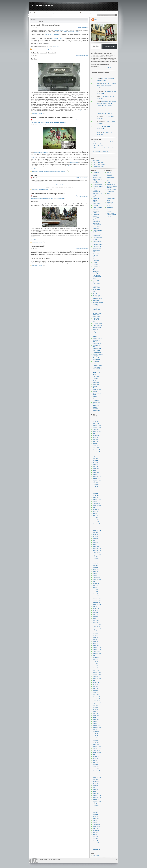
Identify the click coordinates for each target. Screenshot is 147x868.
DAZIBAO (50, 12)
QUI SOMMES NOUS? (39, 12)
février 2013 (96, 742)
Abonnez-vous (110, 46)
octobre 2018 (96, 602)
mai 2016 (95, 662)
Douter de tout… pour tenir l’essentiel (97, 255)
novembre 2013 (97, 724)
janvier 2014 (96, 719)
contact (108, 182)
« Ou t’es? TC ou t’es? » (52, 34)
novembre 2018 (97, 600)
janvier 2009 (96, 843)
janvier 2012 (96, 769)
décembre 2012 (97, 746)
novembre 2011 (97, 773)
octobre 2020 (96, 553)
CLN (98, 79)
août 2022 (96, 508)
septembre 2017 (97, 629)
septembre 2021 (97, 530)
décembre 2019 (97, 573)
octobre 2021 (96, 528)
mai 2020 (95, 563)
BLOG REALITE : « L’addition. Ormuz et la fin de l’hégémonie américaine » (107, 86)
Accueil (31, 12)
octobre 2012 (96, 750)
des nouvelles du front (42, 6)
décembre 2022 (97, 499)
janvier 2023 (96, 497)
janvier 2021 (96, 547)
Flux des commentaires (99, 164)
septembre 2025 (97, 431)
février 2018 (96, 619)
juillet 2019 (96, 584)
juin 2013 (95, 734)
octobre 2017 (96, 627)
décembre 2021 (97, 524)
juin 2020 (95, 561)
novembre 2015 (97, 674)
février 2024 (96, 470)
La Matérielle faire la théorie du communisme (98, 315)
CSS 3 (61, 861)
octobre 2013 (96, 726)
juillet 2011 (96, 781)
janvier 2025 (96, 448)
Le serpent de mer (98, 324)
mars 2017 (96, 641)
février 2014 (96, 717)
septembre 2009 (97, 826)
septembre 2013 (97, 728)
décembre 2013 (97, 722)
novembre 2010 (97, 798)
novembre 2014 (97, 699)
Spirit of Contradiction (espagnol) (96, 377)
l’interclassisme (74, 163)
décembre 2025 (97, 425)
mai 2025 (95, 440)
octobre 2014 (96, 701)
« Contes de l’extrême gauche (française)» (104, 146)
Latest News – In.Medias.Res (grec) (97, 320)
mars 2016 (96, 666)
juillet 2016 (96, 658)
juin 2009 (95, 833)
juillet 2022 (96, 510)
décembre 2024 (97, 450)
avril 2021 (96, 541)
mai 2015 (95, 687)
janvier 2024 (96, 472)
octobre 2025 (96, 429)
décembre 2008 (97, 845)
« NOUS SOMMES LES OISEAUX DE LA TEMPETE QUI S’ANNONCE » (72, 12)
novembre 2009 (97, 822)
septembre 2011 (97, 777)
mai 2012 (95, 761)
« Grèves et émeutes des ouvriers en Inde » (104, 148)
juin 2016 (95, 660)
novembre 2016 (97, 650)
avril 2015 (96, 689)
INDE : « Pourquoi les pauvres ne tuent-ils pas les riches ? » (48, 194)
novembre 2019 (97, 575)
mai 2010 (95, 810)
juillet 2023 (96, 485)
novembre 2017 (97, 625)
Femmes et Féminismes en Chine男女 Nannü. (98, 271)
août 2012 (96, 754)
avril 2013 (96, 738)
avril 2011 (96, 787)
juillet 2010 (96, 806)
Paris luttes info (97, 352)
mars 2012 (96, 765)
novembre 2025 (97, 427)
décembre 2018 (97, 598)
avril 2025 (96, 442)
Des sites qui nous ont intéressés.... (41, 171)
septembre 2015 (97, 678)
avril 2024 (96, 466)
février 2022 (96, 520)
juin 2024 (95, 462)
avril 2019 (96, 590)
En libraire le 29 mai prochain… (101, 144)
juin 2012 (95, 759)
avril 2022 (96, 516)
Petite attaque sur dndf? (38, 246)
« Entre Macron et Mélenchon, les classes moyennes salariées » (48, 122)
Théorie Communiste (59, 30)
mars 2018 (96, 617)
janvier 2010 (96, 818)
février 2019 (96, 594)
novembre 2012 (97, 748)
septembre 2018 (97, 604)
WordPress (34, 860)
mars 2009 (96, 839)
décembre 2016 (97, 647)
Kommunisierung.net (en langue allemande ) (98, 304)
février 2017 (96, 643)
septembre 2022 (97, 505)
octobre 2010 (96, 800)
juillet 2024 (96, 460)
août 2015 (96, 680)
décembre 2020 (97, 549)
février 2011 (96, 791)
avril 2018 (96, 615)
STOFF (95, 380)
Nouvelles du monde (37, 113)
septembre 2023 (97, 481)
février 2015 (96, 693)
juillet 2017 (96, 633)
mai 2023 (95, 489)
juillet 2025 (96, 435)
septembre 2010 (97, 802)
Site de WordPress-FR (99, 166)
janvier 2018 (96, 621)
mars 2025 (96, 444)
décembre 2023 (97, 475)
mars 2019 (96, 592)
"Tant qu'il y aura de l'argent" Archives (97, 174)
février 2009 (96, 841)
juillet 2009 (96, 831)
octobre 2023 (96, 479)
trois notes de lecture (56, 39)
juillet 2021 (96, 534)
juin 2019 (95, 586)
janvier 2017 (96, 645)
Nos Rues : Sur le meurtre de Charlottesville (43, 53)
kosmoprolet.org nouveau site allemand (97, 309)
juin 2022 (95, 512)
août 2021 (96, 532)
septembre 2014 (97, 703)
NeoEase (46, 861)
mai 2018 (95, 613)
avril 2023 (96, 491)
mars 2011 (96, 789)
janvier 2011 (96, 794)
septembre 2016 (97, 654)
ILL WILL (95, 293)
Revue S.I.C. (96, 371)
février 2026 (96, 421)
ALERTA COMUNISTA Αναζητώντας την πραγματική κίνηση (97, 193)
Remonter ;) (114, 859)
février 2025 (96, 446)
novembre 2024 (97, 452)
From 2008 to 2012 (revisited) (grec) (97, 277)
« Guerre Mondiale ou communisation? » (103, 142)
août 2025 (96, 433)
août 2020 (96, 557)
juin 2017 (95, 635)
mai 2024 (95, 464)
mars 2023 (96, 493)
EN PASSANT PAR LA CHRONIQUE (38, 15)
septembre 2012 (97, 752)
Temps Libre (96, 384)
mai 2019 (95, 588)
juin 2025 (95, 438)
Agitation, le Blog (97, 185)
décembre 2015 (97, 672)
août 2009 (96, 829)
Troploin (95, 397)
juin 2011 (95, 783)
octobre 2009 (96, 824)
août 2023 (96, 483)
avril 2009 (96, 837)
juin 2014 (95, 709)
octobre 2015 (96, 676)
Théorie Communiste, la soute (97, 393)
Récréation (34, 175)
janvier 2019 (96, 596)
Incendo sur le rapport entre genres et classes (98, 297)
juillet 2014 (96, 707)
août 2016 (96, 656)
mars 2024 (96, 468)
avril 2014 (96, 713)
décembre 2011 (97, 771)
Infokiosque (96, 301)
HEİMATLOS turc (97, 284)
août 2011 (96, 779)
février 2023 (96, 495)
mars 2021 (96, 543)
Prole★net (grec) (97, 365)
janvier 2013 (96, 744)
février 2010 (96, 816)
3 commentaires (84, 28)
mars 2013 (96, 740)
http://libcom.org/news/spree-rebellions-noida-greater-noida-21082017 (48, 199)
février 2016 (96, 668)
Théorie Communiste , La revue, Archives (97, 388)
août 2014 (96, 705)
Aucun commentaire (83, 55)
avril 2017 (96, 639)
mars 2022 (96, 518)
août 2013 (96, 730)
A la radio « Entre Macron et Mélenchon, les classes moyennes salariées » (52, 117)
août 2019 (96, 582)
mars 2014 (96, 715)
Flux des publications (98, 162)
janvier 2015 (96, 695)
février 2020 (96, 569)
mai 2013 (95, 736)
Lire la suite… (57, 46)
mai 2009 (95, 835)
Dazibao (110, 68)
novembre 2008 (97, 847)
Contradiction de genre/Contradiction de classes (112, 186)
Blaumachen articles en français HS (96, 216)
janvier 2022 (96, 522)
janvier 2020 (96, 571)
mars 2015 (96, 691)
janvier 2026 (96, 423)
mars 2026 (96, 419)
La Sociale (95, 12)
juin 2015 (95, 685)
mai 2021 (95, 538)
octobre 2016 (96, 652)
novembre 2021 (97, 526)
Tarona (99, 132)
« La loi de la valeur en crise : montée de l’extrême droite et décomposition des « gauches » (107, 104)
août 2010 (96, 804)
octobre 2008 (96, 849)
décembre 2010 (97, 796)
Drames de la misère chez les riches (111, 199)
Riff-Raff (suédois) (98, 373)
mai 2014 (95, 711)
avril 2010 (96, 812)
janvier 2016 (96, 670)
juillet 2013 (96, 732)
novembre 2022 (97, 501)
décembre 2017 (97, 623)
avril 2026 (96, 417)
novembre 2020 (97, 551)
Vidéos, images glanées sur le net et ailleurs (111, 215)
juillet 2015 (96, 682)
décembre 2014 (97, 697)
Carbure (70, 166)
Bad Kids (95, 205)
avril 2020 (96, 565)
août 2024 (96, 458)
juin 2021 (95, 536)
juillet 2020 (96, 559)
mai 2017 (95, 637)
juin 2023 (95, 487)
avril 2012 (96, 763)
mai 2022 (95, 514)
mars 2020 (96, 567)
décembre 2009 (97, 820)
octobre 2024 (96, 454)
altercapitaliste (38, 153)
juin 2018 (95, 610)
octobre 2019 (96, 578)
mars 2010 (96, 814)
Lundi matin (96, 333)
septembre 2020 (97, 555)
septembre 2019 (97, 580)
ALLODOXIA (59, 185)
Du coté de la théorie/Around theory (41, 49)
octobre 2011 (96, 775)
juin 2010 (95, 808)
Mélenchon (45, 153)
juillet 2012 (96, 757)
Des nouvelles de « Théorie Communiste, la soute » (45, 25)
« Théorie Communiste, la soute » (71, 32)
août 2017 (96, 631)
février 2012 (96, 767)
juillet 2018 (96, 608)
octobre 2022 (96, 503)
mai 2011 (95, 785)
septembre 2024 (97, 456)
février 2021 (96, 545)
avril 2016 (96, 664)
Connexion (96, 160)
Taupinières (96, 382)
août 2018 (96, 606)
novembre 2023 (97, 477)
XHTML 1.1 (55, 861)
